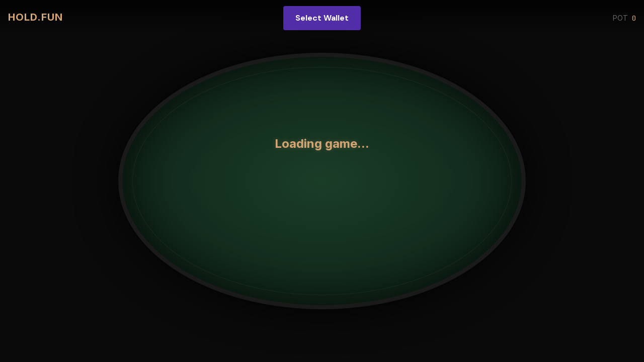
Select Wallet (322, 18)
